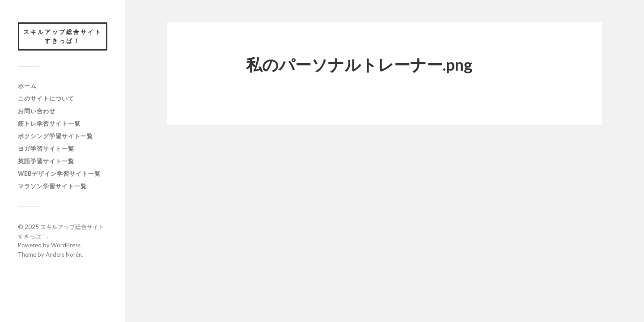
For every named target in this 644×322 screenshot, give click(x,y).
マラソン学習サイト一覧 (52, 186)
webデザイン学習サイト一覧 (59, 174)
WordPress (66, 245)
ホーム (27, 86)
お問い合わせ (37, 111)
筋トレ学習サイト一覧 (49, 123)
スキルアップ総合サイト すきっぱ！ (65, 36)
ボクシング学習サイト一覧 (55, 136)
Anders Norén (64, 254)
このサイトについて (46, 98)
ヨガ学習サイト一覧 (46, 148)
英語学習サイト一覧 (46, 161)
